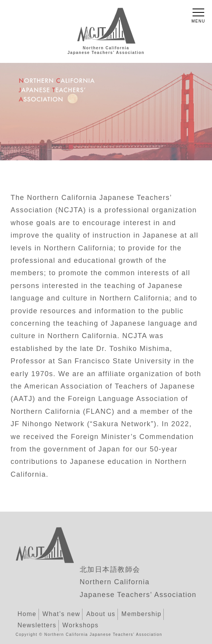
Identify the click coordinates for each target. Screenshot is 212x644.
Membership (141, 614)
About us (101, 614)
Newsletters (37, 625)
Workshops (80, 625)
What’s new (61, 614)
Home (27, 614)
